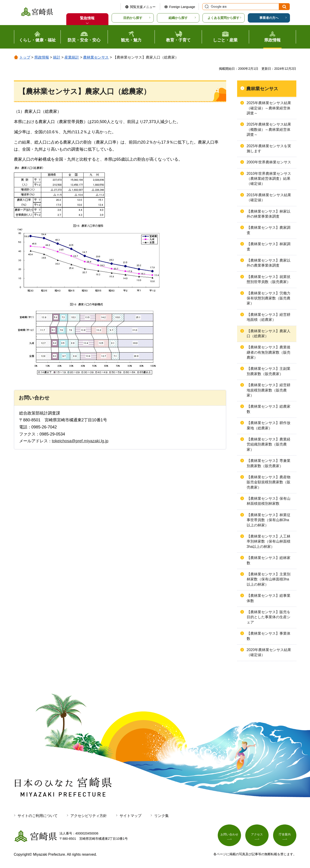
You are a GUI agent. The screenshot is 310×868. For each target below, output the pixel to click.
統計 (57, 57)
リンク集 (161, 816)
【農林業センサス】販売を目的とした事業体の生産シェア (269, 617)
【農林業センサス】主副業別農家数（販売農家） (269, 371)
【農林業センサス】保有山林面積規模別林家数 (269, 501)
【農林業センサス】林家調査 (269, 246)
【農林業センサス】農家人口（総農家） (269, 334)
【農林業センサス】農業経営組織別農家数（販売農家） (269, 444)
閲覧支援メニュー (143, 7)
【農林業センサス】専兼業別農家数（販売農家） (269, 463)
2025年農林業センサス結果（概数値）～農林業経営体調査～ (269, 129)
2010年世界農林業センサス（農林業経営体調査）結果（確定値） (269, 179)
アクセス (257, 835)
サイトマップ (131, 816)
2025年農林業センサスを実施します (269, 148)
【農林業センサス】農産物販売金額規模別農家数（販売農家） (269, 482)
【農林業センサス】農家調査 (269, 230)
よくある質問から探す (223, 18)
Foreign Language (182, 7)
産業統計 (72, 57)
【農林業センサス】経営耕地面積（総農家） (269, 317)
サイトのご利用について (38, 816)
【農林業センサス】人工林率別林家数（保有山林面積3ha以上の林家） (269, 541)
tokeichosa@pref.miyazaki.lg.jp (80, 441)
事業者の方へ (269, 18)
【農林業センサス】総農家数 (269, 409)
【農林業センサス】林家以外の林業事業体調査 (269, 214)
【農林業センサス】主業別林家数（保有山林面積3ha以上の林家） (269, 579)
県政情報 (42, 57)
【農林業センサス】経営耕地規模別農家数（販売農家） (269, 390)
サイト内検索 (206, 7)
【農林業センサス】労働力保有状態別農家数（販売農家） (269, 298)
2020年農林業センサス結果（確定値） (269, 652)
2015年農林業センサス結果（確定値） (269, 197)
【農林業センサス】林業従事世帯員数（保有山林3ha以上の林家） (269, 520)
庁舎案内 (285, 835)
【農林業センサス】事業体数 (269, 636)
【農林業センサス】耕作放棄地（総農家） (269, 425)
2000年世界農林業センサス (269, 162)
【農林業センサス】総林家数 (269, 560)
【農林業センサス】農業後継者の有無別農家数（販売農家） (269, 352)
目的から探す (133, 18)
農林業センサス (96, 57)
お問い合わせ (229, 835)
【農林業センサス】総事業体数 (269, 598)
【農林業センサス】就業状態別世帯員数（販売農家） (269, 279)
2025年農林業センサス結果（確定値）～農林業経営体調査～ (269, 108)
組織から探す (178, 18)
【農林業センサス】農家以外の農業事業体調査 (269, 263)
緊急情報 (87, 18)
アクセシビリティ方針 (89, 816)
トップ (25, 57)
